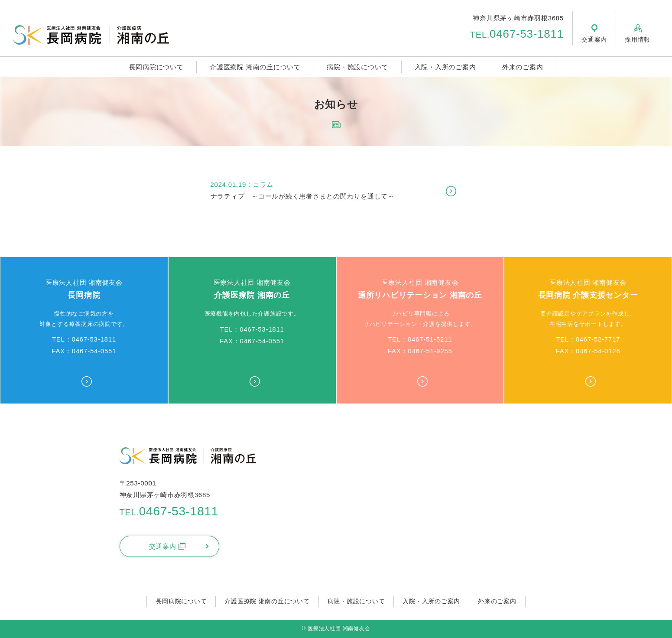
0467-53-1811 (517, 34)
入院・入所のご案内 (445, 67)
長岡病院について (156, 67)
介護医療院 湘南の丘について (255, 67)
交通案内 (167, 546)
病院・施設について (357, 67)
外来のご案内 (523, 67)
